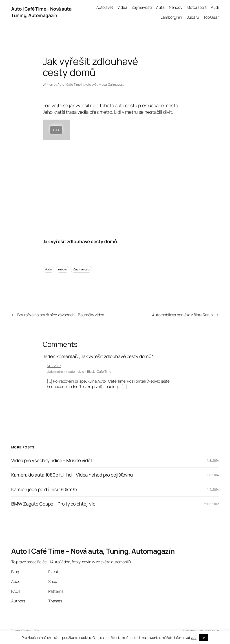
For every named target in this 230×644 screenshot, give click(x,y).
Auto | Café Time (69, 84)
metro (63, 269)
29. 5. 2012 (211, 504)
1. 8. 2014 (213, 460)
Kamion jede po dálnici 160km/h (44, 489)
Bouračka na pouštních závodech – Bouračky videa (61, 315)
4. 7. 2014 (213, 489)
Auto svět (91, 84)
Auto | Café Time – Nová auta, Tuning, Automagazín (42, 12)
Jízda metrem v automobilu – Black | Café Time (79, 371)
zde (194, 638)
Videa (103, 84)
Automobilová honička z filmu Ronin (182, 315)
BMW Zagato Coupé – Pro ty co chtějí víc (53, 504)
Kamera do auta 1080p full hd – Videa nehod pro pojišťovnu (72, 475)
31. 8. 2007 (54, 366)
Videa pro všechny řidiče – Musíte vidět (52, 460)
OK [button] (204, 638)
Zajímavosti (116, 84)
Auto (49, 269)
